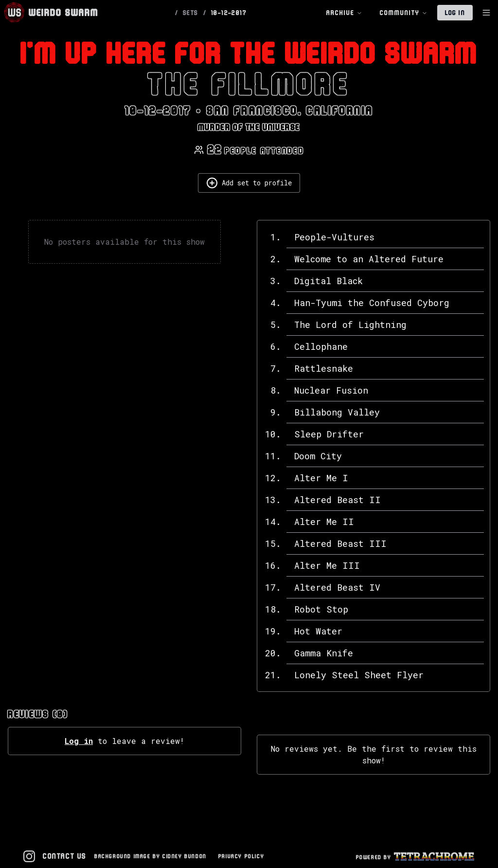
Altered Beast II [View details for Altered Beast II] (338, 500)
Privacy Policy (241, 856)
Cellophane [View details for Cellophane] (321, 346)
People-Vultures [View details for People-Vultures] (334, 237)
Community (404, 13)
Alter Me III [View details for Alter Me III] (327, 565)
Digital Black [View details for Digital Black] (329, 281)
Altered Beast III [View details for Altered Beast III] (340, 543)
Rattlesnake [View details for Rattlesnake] (324, 368)
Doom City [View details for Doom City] (318, 456)
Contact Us (65, 856)
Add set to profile (249, 183)
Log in (79, 741)
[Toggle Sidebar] (486, 13)
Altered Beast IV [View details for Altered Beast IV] (337, 587)
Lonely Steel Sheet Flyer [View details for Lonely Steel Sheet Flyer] (359, 675)
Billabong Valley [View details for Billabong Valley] (337, 412)
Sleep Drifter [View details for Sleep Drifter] (329, 434)
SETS (191, 13)
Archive (344, 13)
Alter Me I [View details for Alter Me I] (321, 478)
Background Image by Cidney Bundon (151, 856)
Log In (455, 13)
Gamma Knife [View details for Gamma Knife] (324, 653)
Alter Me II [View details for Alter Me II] (324, 522)
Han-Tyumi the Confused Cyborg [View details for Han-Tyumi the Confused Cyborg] (372, 303)
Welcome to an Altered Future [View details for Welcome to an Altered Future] (369, 259)
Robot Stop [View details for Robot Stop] (321, 609)
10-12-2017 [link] (229, 13)
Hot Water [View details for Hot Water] (318, 631)
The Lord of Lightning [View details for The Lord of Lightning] (350, 325)
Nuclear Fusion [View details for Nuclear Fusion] (331, 390)
